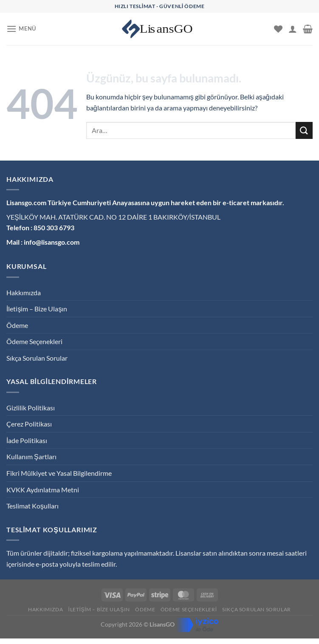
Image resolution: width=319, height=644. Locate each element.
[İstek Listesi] (278, 29)
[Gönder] (304, 130)
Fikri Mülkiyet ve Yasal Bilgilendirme (59, 473)
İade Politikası (27, 440)
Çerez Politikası (29, 424)
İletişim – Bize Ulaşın (37, 309)
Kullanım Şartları (31, 456)
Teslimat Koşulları (32, 506)
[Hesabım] (293, 29)
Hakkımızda (24, 292)
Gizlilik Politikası (31, 408)
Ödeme (17, 325)
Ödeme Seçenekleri (34, 341)
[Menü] (21, 29)
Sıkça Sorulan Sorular (37, 358)
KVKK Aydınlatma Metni (43, 490)
